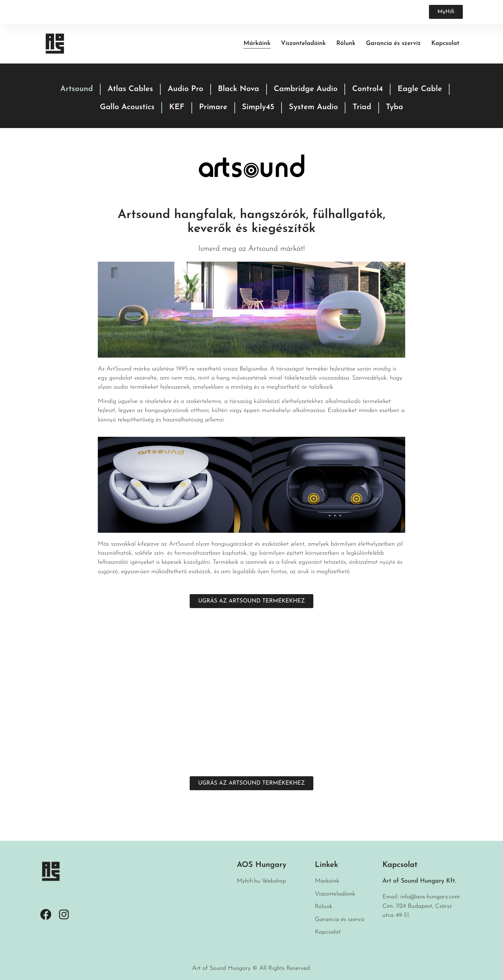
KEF (177, 107)
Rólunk (346, 43)
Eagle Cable (420, 89)
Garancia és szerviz (393, 43)
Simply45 (258, 107)
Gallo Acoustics (127, 107)
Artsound (77, 89)
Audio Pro (185, 89)
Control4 (367, 89)
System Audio (313, 107)
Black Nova (239, 89)
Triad (362, 107)
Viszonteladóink (303, 43)
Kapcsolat (445, 43)
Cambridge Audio (306, 89)
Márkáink (257, 43)
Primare (213, 107)
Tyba (395, 107)
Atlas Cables (130, 89)
